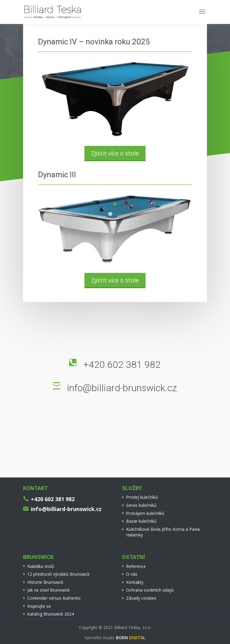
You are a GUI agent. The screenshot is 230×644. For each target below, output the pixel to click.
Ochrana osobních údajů (150, 590)
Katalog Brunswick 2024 (51, 614)
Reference (136, 566)
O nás (132, 574)
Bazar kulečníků (141, 521)
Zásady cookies (141, 598)
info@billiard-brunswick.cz (122, 388)
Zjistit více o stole (115, 153)
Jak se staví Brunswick (49, 590)
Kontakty (135, 582)
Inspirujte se (39, 606)
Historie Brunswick (45, 582)
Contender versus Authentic (54, 598)
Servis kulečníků (141, 505)
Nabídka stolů (41, 566)
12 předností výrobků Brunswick (58, 574)
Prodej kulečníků (142, 497)
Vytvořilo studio (115, 638)
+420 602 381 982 (122, 365)
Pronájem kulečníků (145, 513)
